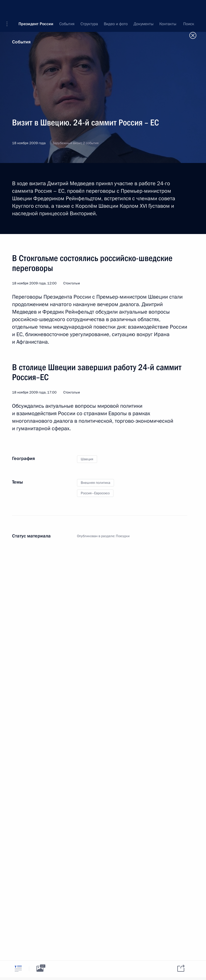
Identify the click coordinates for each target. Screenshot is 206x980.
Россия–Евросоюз (95, 493)
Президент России (36, 8)
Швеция (87, 459)
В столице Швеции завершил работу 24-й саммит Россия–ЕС (97, 372)
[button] (9, 8)
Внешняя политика (95, 483)
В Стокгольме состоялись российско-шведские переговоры (92, 263)
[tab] (18, 969)
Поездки (123, 536)
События (21, 42)
